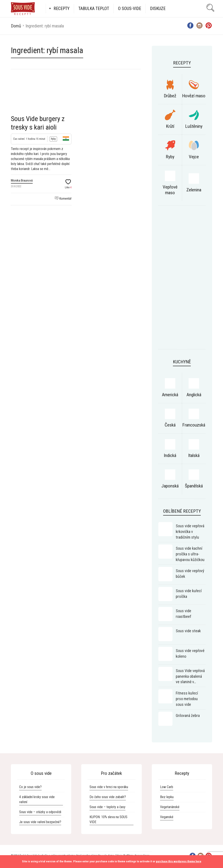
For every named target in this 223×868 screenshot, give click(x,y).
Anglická (194, 395)
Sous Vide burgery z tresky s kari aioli (38, 123)
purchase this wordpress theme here (179, 861)
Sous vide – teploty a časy (107, 807)
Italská (194, 455)
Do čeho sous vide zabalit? (108, 797)
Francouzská (194, 425)
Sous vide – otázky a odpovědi (40, 812)
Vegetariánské (170, 807)
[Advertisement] (182, 280)
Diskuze (158, 8)
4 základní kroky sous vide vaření (37, 799)
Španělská (194, 486)
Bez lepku (167, 797)
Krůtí (170, 126)
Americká (170, 395)
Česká (170, 425)
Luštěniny (194, 126)
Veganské (167, 817)
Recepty (62, 8)
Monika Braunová (22, 180)
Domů (16, 26)
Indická (170, 455)
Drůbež (170, 96)
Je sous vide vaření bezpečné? (40, 822)
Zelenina (194, 190)
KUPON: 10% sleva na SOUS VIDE (108, 819)
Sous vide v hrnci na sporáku (109, 787)
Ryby (53, 139)
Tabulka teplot (94, 8)
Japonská (170, 486)
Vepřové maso (170, 190)
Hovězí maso (194, 96)
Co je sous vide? (30, 787)
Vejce (194, 157)
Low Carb (167, 787)
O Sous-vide (130, 8)
